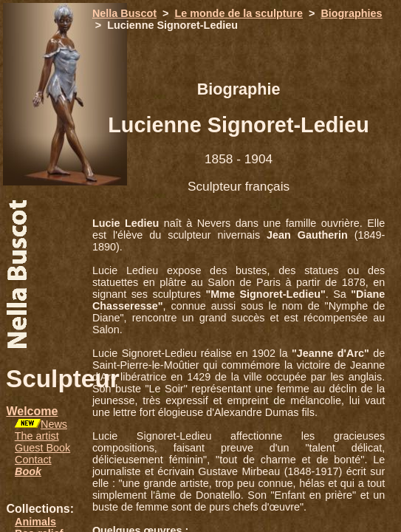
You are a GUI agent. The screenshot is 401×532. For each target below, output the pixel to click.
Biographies (351, 13)
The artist (37, 436)
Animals (35, 522)
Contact (33, 460)
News (54, 424)
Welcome (32, 411)
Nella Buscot (124, 13)
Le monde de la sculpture (239, 13)
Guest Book (42, 448)
